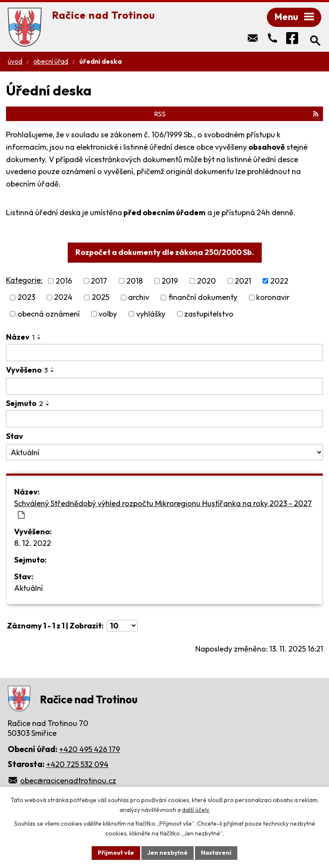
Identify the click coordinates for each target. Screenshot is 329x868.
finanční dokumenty (203, 298)
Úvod (15, 61)
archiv (139, 298)
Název (20, 337)
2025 (100, 298)
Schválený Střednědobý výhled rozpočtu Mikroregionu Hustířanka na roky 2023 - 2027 (163, 509)
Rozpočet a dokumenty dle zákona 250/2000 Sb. (165, 252)
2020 (206, 281)
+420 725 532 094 (77, 764)
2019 (170, 281)
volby (108, 314)
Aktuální (28, 588)
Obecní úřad (51, 61)
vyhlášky (151, 314)
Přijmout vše (116, 853)
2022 (279, 281)
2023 (26, 298)
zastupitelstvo (209, 314)
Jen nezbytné (167, 853)
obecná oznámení (49, 314)
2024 (63, 298)
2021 (243, 281)
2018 (135, 281)
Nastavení (216, 853)
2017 (99, 281)
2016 (64, 281)
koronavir (273, 298)
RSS (236, 114)
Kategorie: (24, 280)
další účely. (196, 810)
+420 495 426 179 (90, 749)
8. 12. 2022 (33, 543)
